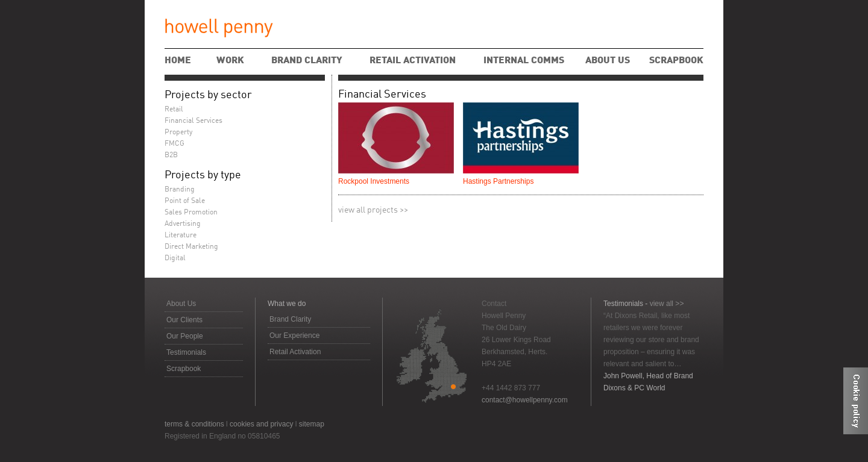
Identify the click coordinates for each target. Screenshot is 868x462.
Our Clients (184, 320)
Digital (175, 258)
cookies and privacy (261, 424)
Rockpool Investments (374, 181)
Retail (174, 110)
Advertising (183, 224)
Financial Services (382, 95)
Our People (185, 336)
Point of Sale (185, 201)
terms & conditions (194, 424)
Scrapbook (676, 61)
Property (178, 133)
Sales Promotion (191, 213)
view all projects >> (373, 210)
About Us (608, 61)
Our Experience (294, 336)
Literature (181, 236)
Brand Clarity (307, 61)
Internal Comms (524, 61)
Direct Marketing (191, 247)
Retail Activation (413, 61)
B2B (171, 155)
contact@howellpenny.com (525, 400)
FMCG (175, 144)
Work (230, 61)
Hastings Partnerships (498, 181)
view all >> (667, 304)
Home (178, 61)
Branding (180, 190)
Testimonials (186, 352)
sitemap (312, 424)
